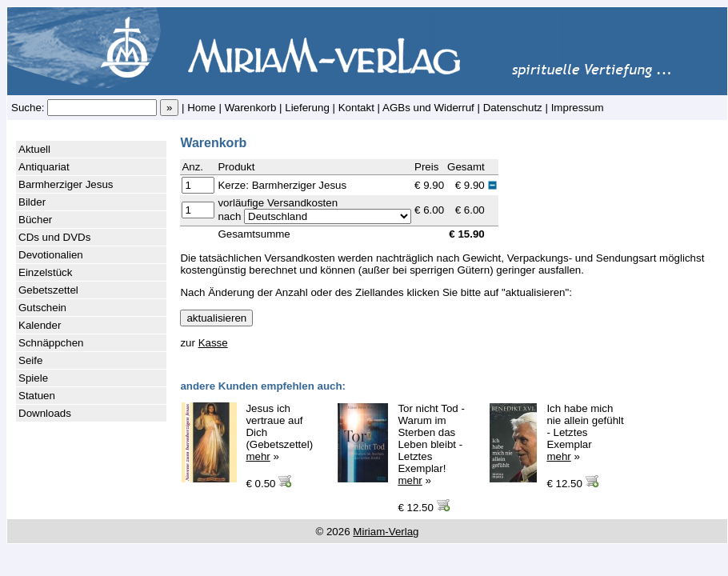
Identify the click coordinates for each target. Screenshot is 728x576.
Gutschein (42, 308)
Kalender (40, 325)
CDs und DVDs (54, 237)
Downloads (45, 413)
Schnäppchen (51, 343)
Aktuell (34, 149)
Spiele (33, 378)
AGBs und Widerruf (428, 108)
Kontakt (356, 108)
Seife (30, 360)
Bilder (32, 202)
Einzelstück (45, 272)
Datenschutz (513, 108)
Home (202, 108)
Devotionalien (51, 255)
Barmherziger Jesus (66, 184)
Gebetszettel (48, 290)
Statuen (37, 396)
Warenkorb (251, 108)
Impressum (578, 108)
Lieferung (307, 108)
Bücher (35, 220)
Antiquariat (44, 167)
